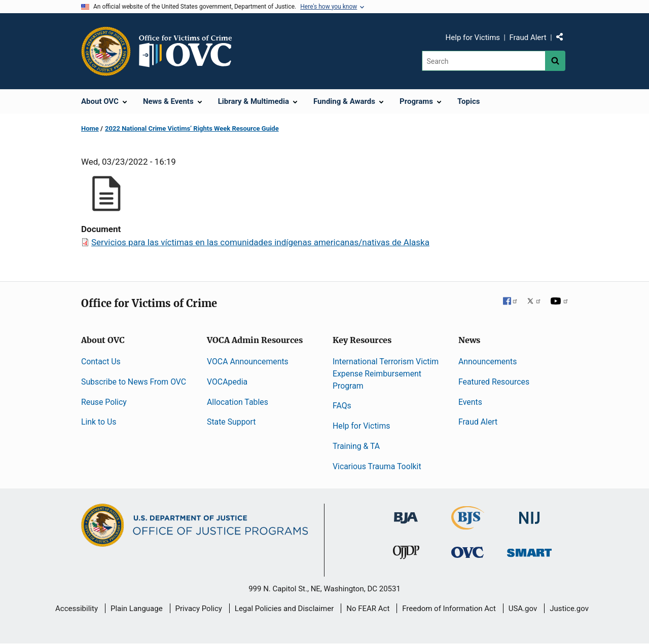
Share (563, 39)
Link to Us (99, 422)
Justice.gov (569, 609)
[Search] (483, 61)
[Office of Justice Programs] (106, 51)
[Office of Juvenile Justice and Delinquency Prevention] (406, 555)
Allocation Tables (238, 402)
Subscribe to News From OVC (134, 382)
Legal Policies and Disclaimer (284, 609)
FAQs (342, 406)
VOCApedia (227, 382)
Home (90, 128)
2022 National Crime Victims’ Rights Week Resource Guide (192, 128)
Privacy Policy (199, 609)
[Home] (190, 51)
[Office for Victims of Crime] (467, 552)
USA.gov (523, 609)
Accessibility (77, 609)
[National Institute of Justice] (529, 513)
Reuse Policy (104, 402)
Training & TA (356, 446)
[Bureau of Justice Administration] (406, 513)
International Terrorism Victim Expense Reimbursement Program (386, 374)
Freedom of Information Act (449, 609)
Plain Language (137, 609)
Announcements (488, 362)
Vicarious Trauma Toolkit (377, 466)
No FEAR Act (368, 609)
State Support (231, 422)
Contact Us (101, 362)
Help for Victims (473, 37)
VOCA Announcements (248, 362)
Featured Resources (494, 382)
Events (470, 402)
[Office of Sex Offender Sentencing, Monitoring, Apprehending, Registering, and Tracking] (529, 550)
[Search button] (555, 61)
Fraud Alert (528, 37)
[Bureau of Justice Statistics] (468, 525)
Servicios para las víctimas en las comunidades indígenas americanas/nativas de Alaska (260, 242)
